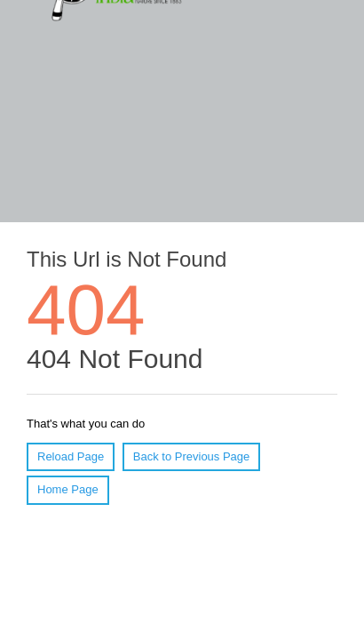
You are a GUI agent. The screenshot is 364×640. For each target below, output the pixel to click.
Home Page (68, 489)
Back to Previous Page (192, 456)
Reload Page (71, 456)
